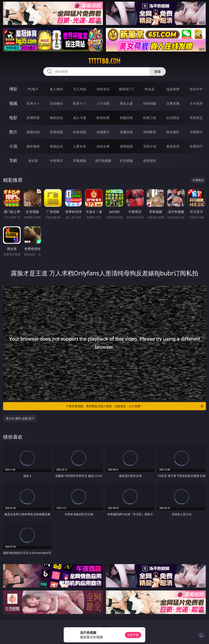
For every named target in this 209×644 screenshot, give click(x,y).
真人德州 (56, 89)
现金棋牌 (173, 89)
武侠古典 (103, 146)
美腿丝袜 (126, 132)
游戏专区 (103, 89)
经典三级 (150, 118)
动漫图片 (103, 132)
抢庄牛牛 (196, 89)
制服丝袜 (126, 118)
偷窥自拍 (33, 132)
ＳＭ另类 (196, 103)
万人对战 (80, 89)
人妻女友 (80, 146)
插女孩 (33, 161)
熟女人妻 (126, 103)
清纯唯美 (150, 132)
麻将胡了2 (126, 89)
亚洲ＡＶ (33, 103)
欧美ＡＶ (80, 103)
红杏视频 (126, 161)
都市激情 (33, 146)
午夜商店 (56, 161)
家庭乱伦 (56, 146)
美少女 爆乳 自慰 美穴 (20, 418)
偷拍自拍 (56, 118)
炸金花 (150, 89)
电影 (13, 118)
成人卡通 (80, 118)
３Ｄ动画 (103, 103)
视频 (13, 103)
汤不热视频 (103, 161)
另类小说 (150, 146)
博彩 (13, 89)
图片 (13, 132)
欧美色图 (80, 132)
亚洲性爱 (33, 118)
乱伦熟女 (173, 118)
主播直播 (173, 103)
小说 (13, 146)
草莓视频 (80, 161)
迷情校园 (126, 146)
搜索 (158, 72)
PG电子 (33, 89)
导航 (13, 160)
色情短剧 (150, 161)
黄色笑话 (173, 146)
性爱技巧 (196, 146)
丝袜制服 (150, 103)
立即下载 (133, 635)
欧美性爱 (103, 118)
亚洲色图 (56, 132)
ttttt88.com (104, 61)
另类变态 (196, 118)
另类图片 (196, 132)
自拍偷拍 (56, 103)
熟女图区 (173, 132)
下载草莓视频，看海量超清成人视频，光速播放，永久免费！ (135, 406)
